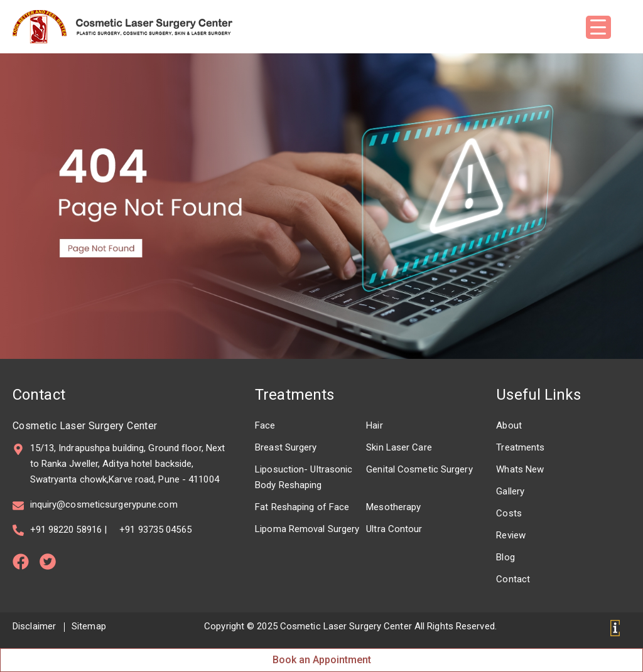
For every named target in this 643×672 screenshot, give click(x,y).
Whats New (520, 469)
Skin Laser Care (399, 447)
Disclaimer (34, 626)
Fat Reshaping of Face (302, 507)
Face (265, 425)
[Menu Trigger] (598, 27)
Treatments (294, 395)
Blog (505, 557)
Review (511, 535)
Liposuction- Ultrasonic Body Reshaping (304, 477)
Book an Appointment (322, 660)
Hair (374, 425)
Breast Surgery (286, 447)
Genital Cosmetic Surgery (419, 469)
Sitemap (89, 626)
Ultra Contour (394, 529)
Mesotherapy (393, 507)
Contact (513, 579)
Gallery (510, 491)
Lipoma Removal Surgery (307, 529)
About (509, 425)
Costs (509, 513)
